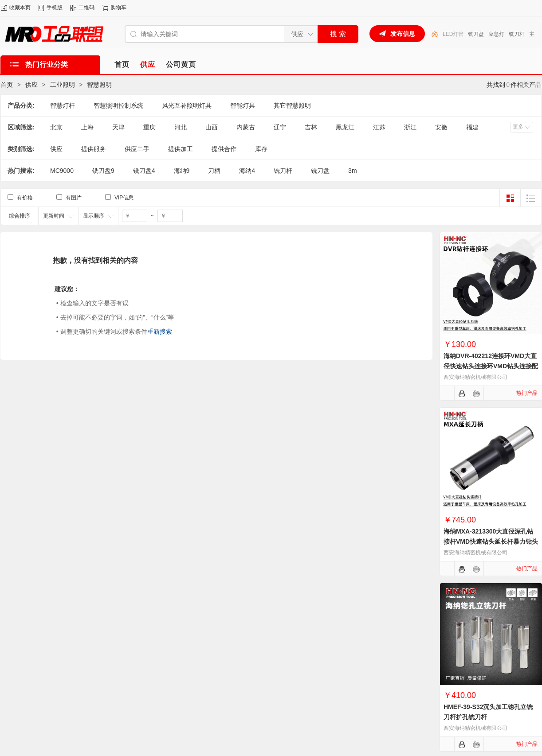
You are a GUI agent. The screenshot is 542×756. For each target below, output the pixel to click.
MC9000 (62, 171)
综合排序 (20, 216)
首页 (7, 85)
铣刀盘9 (103, 171)
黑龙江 (345, 127)
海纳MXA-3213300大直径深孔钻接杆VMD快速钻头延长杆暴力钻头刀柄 (491, 542)
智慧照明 (99, 85)
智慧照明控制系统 (118, 105)
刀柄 (214, 171)
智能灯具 (243, 105)
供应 (31, 85)
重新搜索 (160, 331)
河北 (181, 127)
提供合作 (224, 149)
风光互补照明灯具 (187, 105)
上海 (87, 127)
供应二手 (137, 149)
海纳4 (247, 171)
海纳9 (182, 171)
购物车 (118, 8)
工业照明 (63, 85)
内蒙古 (246, 127)
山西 (212, 127)
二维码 (86, 8)
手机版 (55, 8)
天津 (118, 127)
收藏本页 (20, 8)
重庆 (149, 127)
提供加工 (181, 149)
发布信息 (403, 34)
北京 (56, 127)
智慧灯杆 (63, 105)
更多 (518, 127)
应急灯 (496, 34)
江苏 (379, 127)
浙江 (410, 127)
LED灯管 (453, 34)
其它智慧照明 (292, 105)
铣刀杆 (517, 34)
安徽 (441, 127)
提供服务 (94, 149)
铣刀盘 (476, 34)
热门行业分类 (47, 64)
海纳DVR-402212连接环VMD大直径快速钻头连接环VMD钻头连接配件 (491, 366)
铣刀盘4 (144, 171)
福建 (472, 127)
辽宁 (280, 127)
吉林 (311, 127)
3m (352, 171)
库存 (261, 149)
